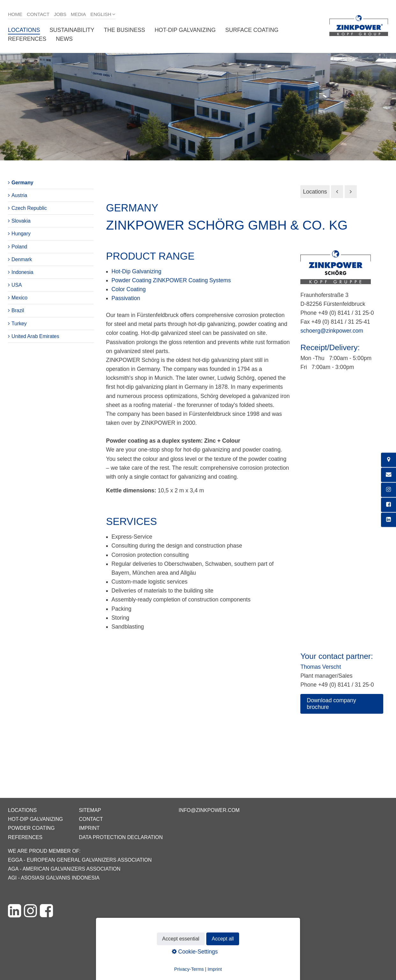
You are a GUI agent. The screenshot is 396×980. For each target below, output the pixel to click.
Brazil (18, 310)
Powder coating (31, 828)
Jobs (60, 14)
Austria (19, 195)
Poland (19, 247)
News (64, 39)
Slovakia (21, 221)
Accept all (223, 939)
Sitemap (90, 810)
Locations (24, 30)
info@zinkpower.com (209, 810)
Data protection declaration (121, 837)
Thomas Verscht (321, 667)
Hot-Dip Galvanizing (136, 271)
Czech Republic (29, 208)
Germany (22, 183)
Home (15, 14)
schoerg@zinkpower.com (332, 331)
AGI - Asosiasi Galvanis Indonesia (54, 878)
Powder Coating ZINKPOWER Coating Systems (171, 280)
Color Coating (129, 289)
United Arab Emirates (35, 336)
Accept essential (181, 939)
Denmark (22, 259)
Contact (38, 14)
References (27, 39)
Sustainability (72, 30)
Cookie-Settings (195, 952)
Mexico (19, 298)
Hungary (21, 234)
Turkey (19, 324)
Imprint (89, 828)
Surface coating (252, 30)
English (101, 14)
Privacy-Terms (189, 969)
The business (125, 30)
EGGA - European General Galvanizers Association (80, 860)
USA (17, 285)
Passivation (126, 298)
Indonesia (22, 272)
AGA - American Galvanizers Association (64, 869)
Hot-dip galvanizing (185, 30)
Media (78, 14)
